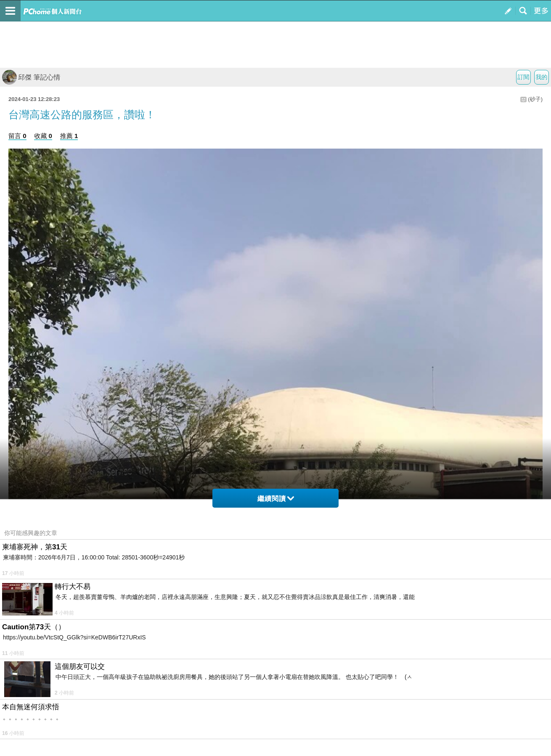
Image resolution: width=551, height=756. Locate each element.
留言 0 (17, 136)
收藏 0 (43, 136)
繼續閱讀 (276, 499)
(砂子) (535, 99)
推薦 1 (69, 136)
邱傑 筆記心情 (31, 77)
